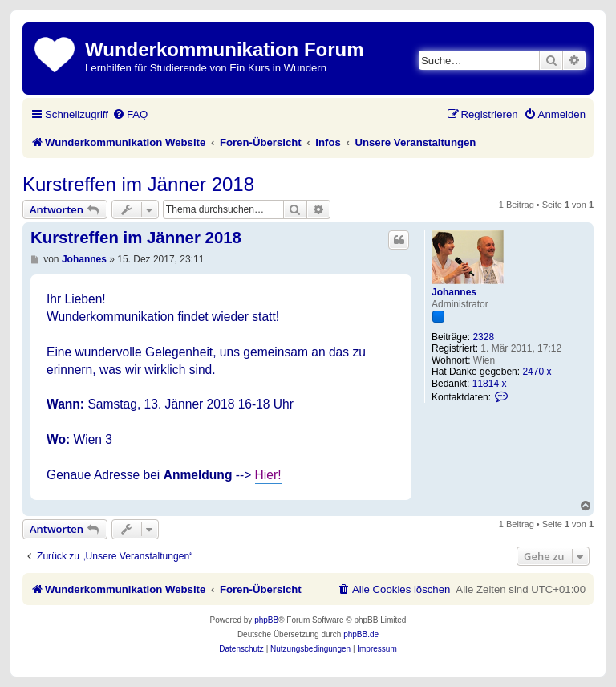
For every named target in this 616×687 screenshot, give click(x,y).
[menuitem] (130, 114)
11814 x (490, 384)
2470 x (537, 372)
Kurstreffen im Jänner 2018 (138, 184)
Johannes (454, 292)
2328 (483, 337)
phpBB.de (361, 634)
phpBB (266, 620)
